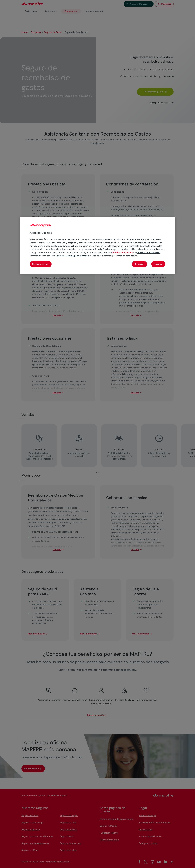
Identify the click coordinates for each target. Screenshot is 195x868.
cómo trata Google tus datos (72, 256)
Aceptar (158, 264)
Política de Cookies (123, 252)
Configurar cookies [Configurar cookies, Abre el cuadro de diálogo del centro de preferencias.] (41, 264)
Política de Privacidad (149, 252)
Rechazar (139, 264)
